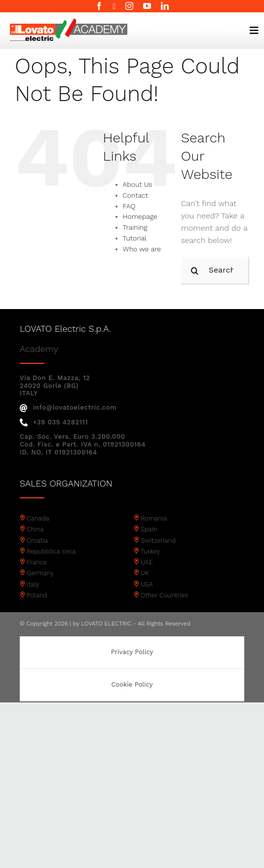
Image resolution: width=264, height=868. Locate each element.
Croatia (37, 540)
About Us (138, 184)
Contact (135, 195)
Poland (37, 595)
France (37, 562)
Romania (154, 518)
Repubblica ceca (51, 551)
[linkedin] (165, 6)
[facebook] (99, 6)
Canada (38, 518)
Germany (40, 573)
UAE (147, 562)
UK (145, 573)
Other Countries (164, 595)
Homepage (140, 216)
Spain (149, 529)
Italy (33, 584)
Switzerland (158, 540)
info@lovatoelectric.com (68, 407)
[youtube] (147, 6)
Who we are (142, 249)
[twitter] (114, 6)
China (35, 529)
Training (135, 227)
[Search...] (215, 271)
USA (147, 584)
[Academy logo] (69, 22)
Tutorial (135, 238)
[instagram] (129, 6)
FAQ (129, 206)
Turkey (150, 551)
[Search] (195, 271)
